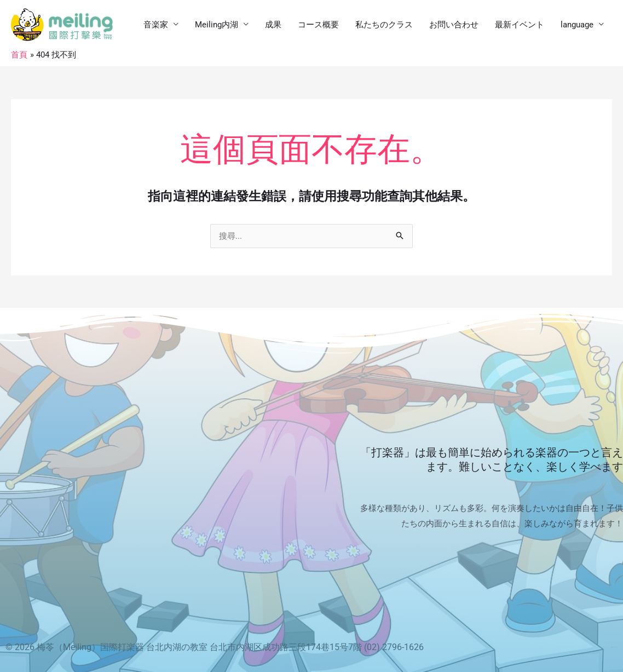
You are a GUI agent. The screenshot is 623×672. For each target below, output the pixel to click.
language (577, 25)
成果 (273, 25)
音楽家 (156, 25)
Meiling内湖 (217, 25)
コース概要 (318, 25)
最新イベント (520, 25)
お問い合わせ (454, 25)
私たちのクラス (384, 25)
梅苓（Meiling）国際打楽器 (90, 647)
